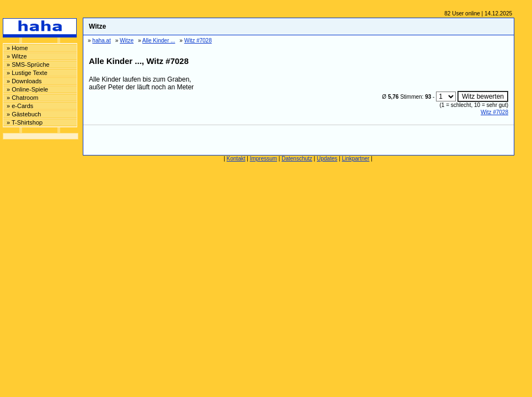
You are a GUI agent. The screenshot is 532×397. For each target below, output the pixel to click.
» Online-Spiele (27, 89)
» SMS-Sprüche (28, 65)
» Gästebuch (24, 114)
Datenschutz (297, 159)
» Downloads (24, 81)
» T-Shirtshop (25, 122)
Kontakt (236, 159)
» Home (17, 48)
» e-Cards (20, 106)
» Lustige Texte (27, 73)
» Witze (17, 56)
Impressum (264, 159)
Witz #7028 (494, 112)
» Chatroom (22, 98)
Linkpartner (355, 159)
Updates (327, 159)
